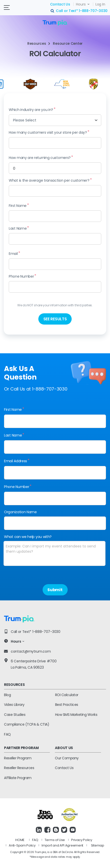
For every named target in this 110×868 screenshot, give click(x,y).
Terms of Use (55, 840)
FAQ (7, 734)
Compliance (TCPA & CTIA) (27, 724)
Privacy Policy (82, 840)
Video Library (14, 705)
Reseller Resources (19, 768)
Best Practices (67, 705)
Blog (7, 695)
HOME (20, 840)
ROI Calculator (67, 695)
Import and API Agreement (62, 845)
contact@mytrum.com (31, 651)
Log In (100, 4)
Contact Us (60, 4)
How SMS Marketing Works (76, 715)
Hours (81, 4)
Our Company (67, 758)
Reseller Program (18, 758)
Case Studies (15, 715)
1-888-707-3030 (93, 11)
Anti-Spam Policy (22, 845)
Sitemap (98, 845)
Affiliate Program (18, 778)
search (53, 11)
